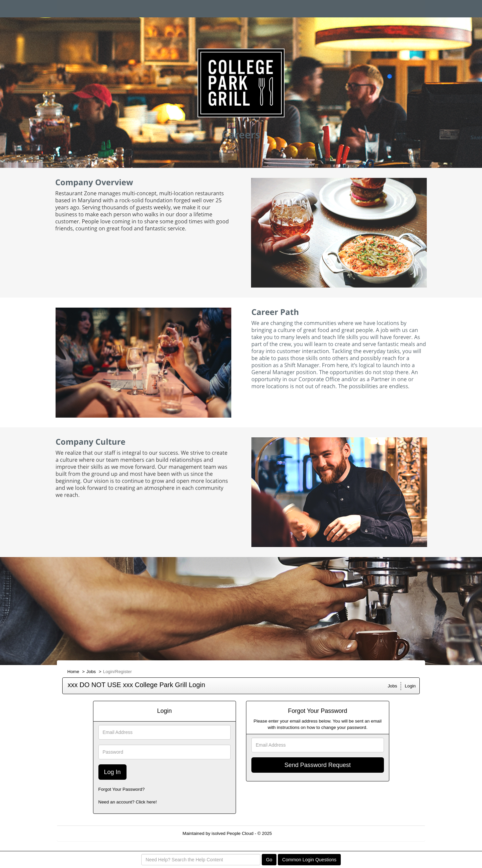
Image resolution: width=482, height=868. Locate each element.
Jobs (91, 672)
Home (73, 672)
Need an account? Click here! (128, 802)
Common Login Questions (309, 860)
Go (269, 860)
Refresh (292, 833)
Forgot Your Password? (122, 789)
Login (410, 686)
